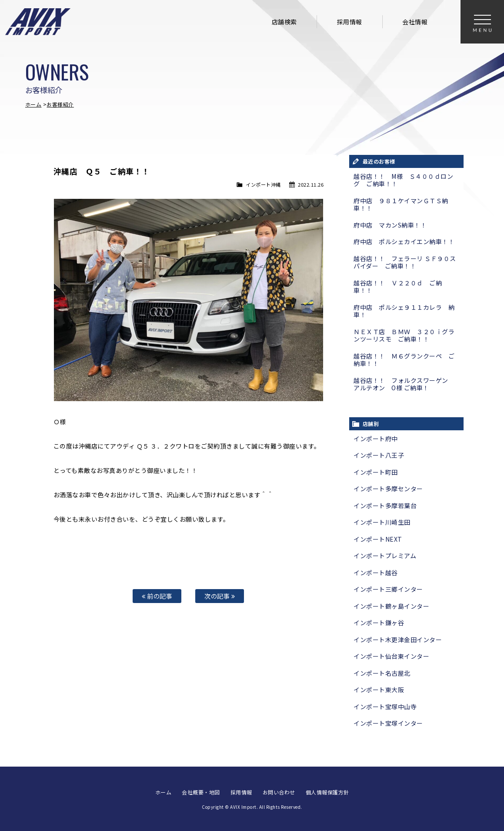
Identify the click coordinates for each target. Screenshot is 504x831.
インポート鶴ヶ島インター (391, 606)
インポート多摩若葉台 (385, 506)
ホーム (33, 104)
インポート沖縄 (263, 184)
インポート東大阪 (379, 690)
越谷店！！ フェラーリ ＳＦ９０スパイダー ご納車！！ (405, 262)
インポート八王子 (379, 455)
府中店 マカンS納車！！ (390, 225)
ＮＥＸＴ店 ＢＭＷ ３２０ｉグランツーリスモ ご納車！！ (404, 335)
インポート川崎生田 (382, 522)
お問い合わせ (279, 792)
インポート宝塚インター (388, 723)
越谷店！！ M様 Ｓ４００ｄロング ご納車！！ (403, 180)
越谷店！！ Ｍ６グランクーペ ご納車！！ (404, 360)
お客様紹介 (60, 104)
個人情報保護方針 (327, 792)
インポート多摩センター (388, 489)
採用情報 (350, 22)
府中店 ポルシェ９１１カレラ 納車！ (404, 311)
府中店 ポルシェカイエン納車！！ (404, 241)
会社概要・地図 (201, 792)
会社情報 (415, 22)
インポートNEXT (378, 539)
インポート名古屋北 (382, 673)
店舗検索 (284, 22)
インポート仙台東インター (391, 656)
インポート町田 (376, 472)
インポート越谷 (376, 573)
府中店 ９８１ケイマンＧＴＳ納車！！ (401, 204)
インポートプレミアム (385, 556)
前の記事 (157, 596)
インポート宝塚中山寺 (385, 707)
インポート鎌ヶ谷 (379, 623)
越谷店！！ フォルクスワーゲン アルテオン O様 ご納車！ (404, 384)
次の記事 (220, 596)
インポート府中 (376, 439)
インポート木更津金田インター (398, 640)
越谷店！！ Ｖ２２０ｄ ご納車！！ (398, 287)
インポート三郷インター (388, 589)
